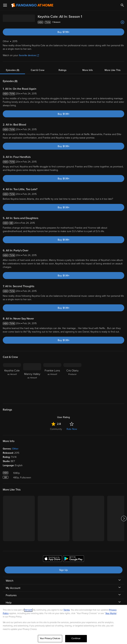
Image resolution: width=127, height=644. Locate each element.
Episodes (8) (13, 70)
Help (9, 603)
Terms (67, 610)
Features (11, 595)
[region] (64, 624)
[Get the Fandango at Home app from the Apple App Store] (52, 559)
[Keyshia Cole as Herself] (12, 381)
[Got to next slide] (124, 518)
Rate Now (72, 429)
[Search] (122, 5)
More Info (88, 70)
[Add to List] (122, 22)
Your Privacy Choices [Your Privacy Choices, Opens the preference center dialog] (50, 638)
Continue (76, 638)
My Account (13, 588)
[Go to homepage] (32, 5)
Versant (28, 610)
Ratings (63, 70)
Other (15, 449)
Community (56, 429)
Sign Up (64, 570)
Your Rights (111, 613)
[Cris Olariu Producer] (72, 381)
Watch (10, 581)
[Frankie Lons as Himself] (52, 381)
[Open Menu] (5, 5)
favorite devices (29, 55)
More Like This (113, 70)
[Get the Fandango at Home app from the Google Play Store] (73, 559)
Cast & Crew (38, 70)
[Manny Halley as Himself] (32, 381)
